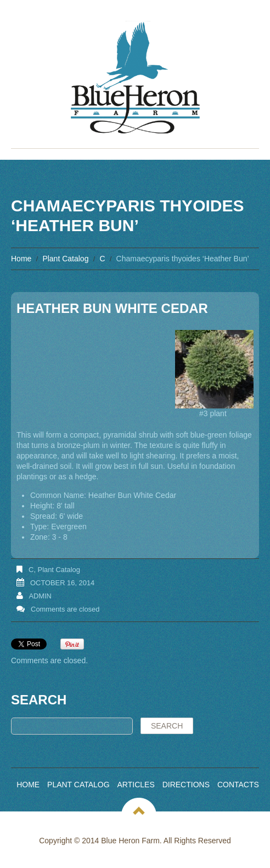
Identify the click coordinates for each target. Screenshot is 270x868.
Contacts (238, 785)
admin (40, 596)
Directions (186, 785)
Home (21, 259)
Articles (136, 785)
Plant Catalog (65, 259)
